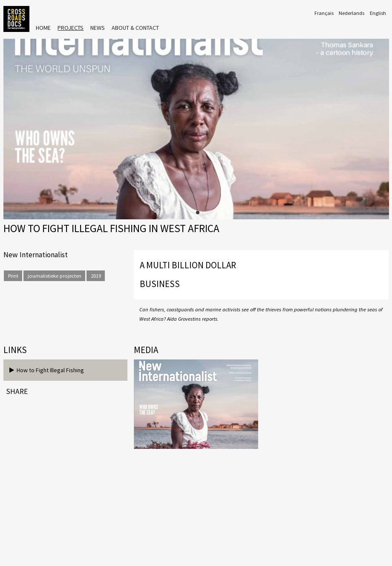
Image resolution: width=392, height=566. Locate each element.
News (98, 28)
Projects (71, 28)
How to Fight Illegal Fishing (47, 370)
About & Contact (135, 28)
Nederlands (352, 13)
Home (43, 28)
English (378, 13)
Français (324, 13)
